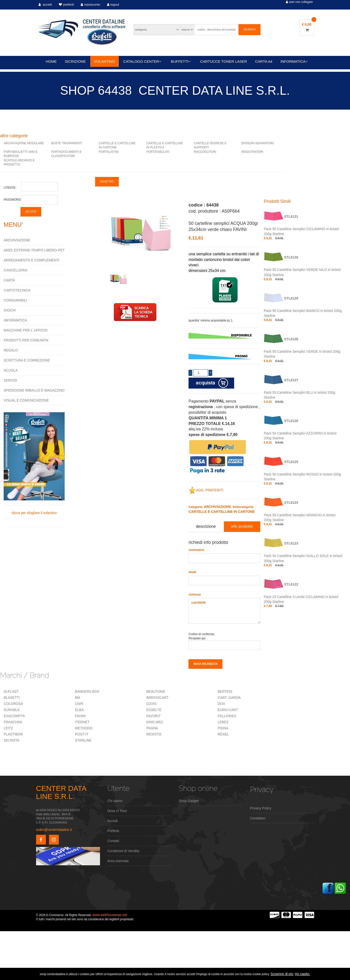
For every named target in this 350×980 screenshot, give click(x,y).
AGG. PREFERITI (206, 490)
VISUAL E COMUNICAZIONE (26, 400)
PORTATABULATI (158, 152)
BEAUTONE (156, 691)
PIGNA (223, 728)
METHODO (84, 728)
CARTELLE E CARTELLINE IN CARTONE (222, 512)
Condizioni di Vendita (123, 851)
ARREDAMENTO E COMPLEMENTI (31, 260)
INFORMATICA (294, 61)
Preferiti (113, 831)
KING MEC (155, 722)
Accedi (112, 821)
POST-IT (82, 734)
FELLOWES (227, 716)
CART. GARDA (229, 698)
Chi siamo (115, 801)
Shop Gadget (189, 801)
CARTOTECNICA (17, 290)
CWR (79, 704)
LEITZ (8, 728)
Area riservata (118, 861)
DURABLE (12, 710)
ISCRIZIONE (75, 61)
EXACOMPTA (14, 716)
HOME (51, 61)
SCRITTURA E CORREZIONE (27, 360)
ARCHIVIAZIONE (17, 240)
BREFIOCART (157, 698)
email (192, 572)
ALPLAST (11, 691)
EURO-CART (228, 710)
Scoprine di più (282, 974)
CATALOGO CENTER (142, 61)
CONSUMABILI (15, 300)
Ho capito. (303, 974)
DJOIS (151, 704)
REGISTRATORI (252, 152)
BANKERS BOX (87, 691)
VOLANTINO (105, 61)
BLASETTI (12, 698)
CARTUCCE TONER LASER (224, 61)
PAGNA (152, 728)
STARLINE (83, 740)
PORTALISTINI (109, 152)
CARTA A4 (264, 61)
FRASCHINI (13, 722)
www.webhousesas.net (110, 915)
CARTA (9, 280)
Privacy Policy (261, 808)
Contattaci (258, 818)
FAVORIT (154, 716)
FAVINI (80, 716)
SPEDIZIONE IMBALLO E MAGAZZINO (34, 390)
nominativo (196, 550)
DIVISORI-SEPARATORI (258, 143)
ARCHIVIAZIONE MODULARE (24, 143)
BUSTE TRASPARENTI (67, 143)
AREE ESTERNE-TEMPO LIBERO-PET (34, 250)
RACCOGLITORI (205, 152)
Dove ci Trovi (117, 811)
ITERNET (82, 722)
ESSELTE (154, 710)
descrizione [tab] (206, 526)
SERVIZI (10, 380)
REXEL (223, 734)
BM (78, 698)
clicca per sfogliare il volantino (34, 464)
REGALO (11, 350)
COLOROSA (13, 704)
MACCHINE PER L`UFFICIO (26, 330)
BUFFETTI (181, 61)
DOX (221, 704)
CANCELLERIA (15, 270)
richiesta (195, 595)
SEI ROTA (11, 740)
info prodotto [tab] (242, 526)
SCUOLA (11, 370)
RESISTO (154, 734)
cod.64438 (224, 611)
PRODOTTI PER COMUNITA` (26, 340)
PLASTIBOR (13, 734)
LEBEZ (223, 722)
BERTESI (225, 691)
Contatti (113, 841)
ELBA (80, 710)
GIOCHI (10, 310)
